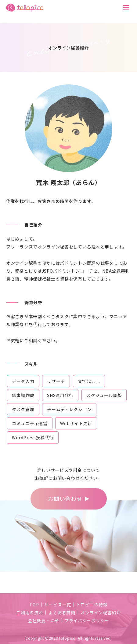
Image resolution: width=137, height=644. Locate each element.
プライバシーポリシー (87, 620)
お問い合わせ (65, 499)
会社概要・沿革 (43, 620)
